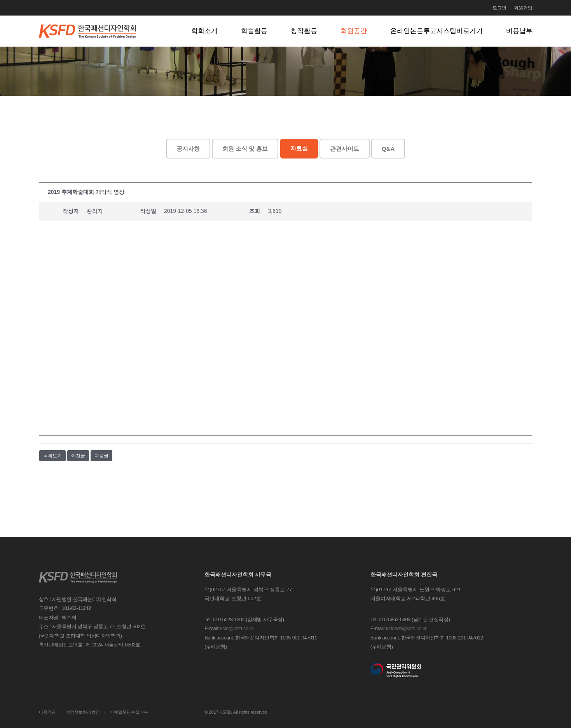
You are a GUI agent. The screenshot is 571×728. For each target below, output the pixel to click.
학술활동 (254, 31)
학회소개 (204, 31)
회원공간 (354, 31)
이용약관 (47, 712)
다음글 (101, 456)
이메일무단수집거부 (129, 712)
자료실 (299, 148)
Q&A (388, 149)
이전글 (78, 456)
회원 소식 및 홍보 (245, 149)
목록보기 (52, 456)
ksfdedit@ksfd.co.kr (406, 628)
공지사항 (188, 149)
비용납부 (519, 31)
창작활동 (304, 31)
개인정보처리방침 (83, 712)
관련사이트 (345, 149)
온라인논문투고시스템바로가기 (437, 31)
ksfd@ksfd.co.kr (237, 628)
